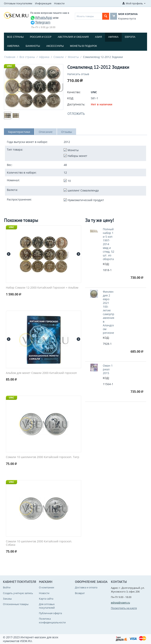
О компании (46, 587)
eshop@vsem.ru (120, 603)
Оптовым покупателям (18, 3)
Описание (46, 132)
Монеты (73, 57)
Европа (130, 37)
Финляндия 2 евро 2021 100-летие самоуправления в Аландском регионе (109, 312)
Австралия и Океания (73, 37)
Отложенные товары (16, 604)
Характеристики (19, 132)
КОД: (71, 98)
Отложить (76, 114)
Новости (59, 3)
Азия (98, 37)
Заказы (7, 599)
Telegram (40, 22)
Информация (43, 3)
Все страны (15, 37)
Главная (10, 57)
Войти (7, 587)
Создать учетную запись (18, 593)
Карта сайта (46, 599)
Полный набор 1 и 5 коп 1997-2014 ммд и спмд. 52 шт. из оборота (109, 244)
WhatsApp (41, 18)
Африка (113, 37)
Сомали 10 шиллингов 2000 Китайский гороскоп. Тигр (43, 457)
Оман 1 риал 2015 (108, 369)
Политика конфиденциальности (52, 620)
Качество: (74, 92)
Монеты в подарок (83, 46)
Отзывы (67, 132)
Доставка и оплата (86, 587)
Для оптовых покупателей (47, 606)
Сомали (59, 57)
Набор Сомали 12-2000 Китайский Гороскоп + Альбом (42, 288)
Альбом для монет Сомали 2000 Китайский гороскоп (41, 373)
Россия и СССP (41, 37)
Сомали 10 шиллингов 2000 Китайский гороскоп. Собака (39, 543)
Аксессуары (55, 46)
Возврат (80, 593)
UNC (10, 66)
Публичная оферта (50, 613)
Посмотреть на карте (124, 608)
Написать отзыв (78, 74)
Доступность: (76, 104)
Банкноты (33, 46)
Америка (13, 46)
